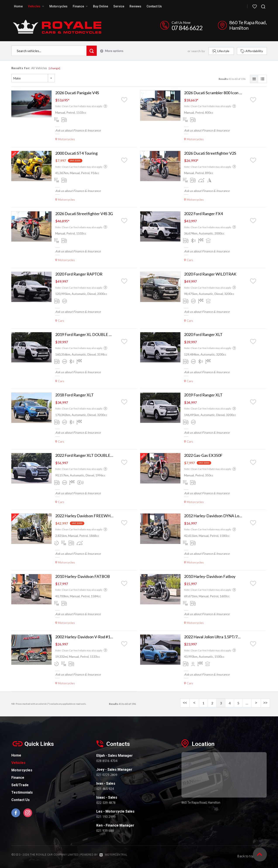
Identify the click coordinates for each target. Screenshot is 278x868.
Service (119, 6)
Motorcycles (58, 6)
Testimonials (22, 792)
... (248, 703)
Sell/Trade (20, 785)
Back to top (250, 854)
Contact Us (154, 6)
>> (266, 703)
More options (112, 51)
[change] (54, 68)
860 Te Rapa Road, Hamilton (248, 25)
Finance (80, 6)
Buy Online (101, 6)
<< (187, 703)
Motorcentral (113, 855)
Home (18, 6)
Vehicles (36, 6)
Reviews (135, 6)
